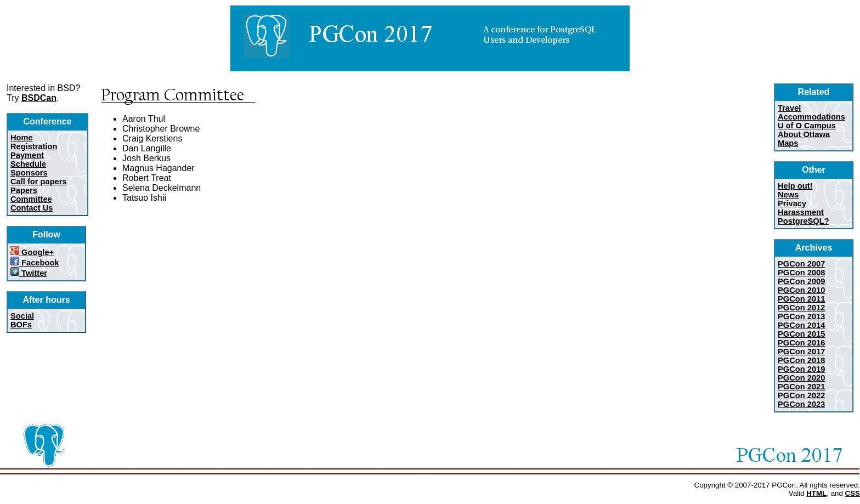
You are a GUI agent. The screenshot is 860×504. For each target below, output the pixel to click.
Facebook (35, 263)
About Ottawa (804, 134)
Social (22, 316)
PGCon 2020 (801, 378)
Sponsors (29, 173)
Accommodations (811, 117)
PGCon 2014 (801, 325)
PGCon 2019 (801, 369)
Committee (31, 199)
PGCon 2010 (801, 290)
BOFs (21, 325)
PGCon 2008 (801, 273)
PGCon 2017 (801, 352)
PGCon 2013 (801, 316)
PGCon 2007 (801, 264)
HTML (816, 493)
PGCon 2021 (801, 387)
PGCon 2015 (801, 334)
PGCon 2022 (801, 395)
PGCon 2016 (801, 343)
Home (22, 138)
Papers (24, 190)
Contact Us (32, 208)
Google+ (32, 252)
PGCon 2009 (801, 281)
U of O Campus (807, 126)
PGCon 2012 (801, 308)
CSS (853, 493)
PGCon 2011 (801, 299)
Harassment (801, 212)
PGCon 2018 (801, 360)
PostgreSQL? (804, 221)
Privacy (792, 203)
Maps (788, 143)
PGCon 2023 (801, 404)
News (788, 195)
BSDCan (39, 98)
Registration (34, 146)
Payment (27, 155)
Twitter (29, 273)
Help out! (795, 186)
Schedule (28, 164)
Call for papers (39, 182)
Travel (789, 108)
